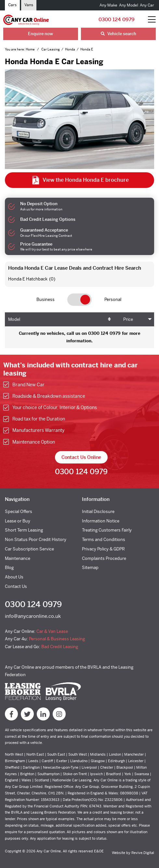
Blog (9, 568)
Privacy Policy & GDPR (103, 549)
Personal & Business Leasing (57, 639)
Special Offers (19, 512)
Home (31, 49)
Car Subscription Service (29, 549)
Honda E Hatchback (28, 279)
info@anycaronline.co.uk (33, 616)
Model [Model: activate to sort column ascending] (14, 319)
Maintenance (18, 558)
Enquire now (40, 34)
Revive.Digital (143, 853)
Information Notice (101, 521)
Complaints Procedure (104, 558)
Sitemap (90, 568)
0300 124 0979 (117, 19)
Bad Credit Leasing (60, 647)
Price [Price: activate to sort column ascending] (128, 319)
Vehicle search (119, 34)
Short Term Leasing (24, 530)
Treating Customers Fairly (107, 530)
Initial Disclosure (98, 512)
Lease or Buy (18, 521)
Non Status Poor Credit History (36, 540)
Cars (12, 5)
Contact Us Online (81, 457)
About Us (14, 577)
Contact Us (16, 586)
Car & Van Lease (52, 631)
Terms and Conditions (104, 540)
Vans (29, 5)
